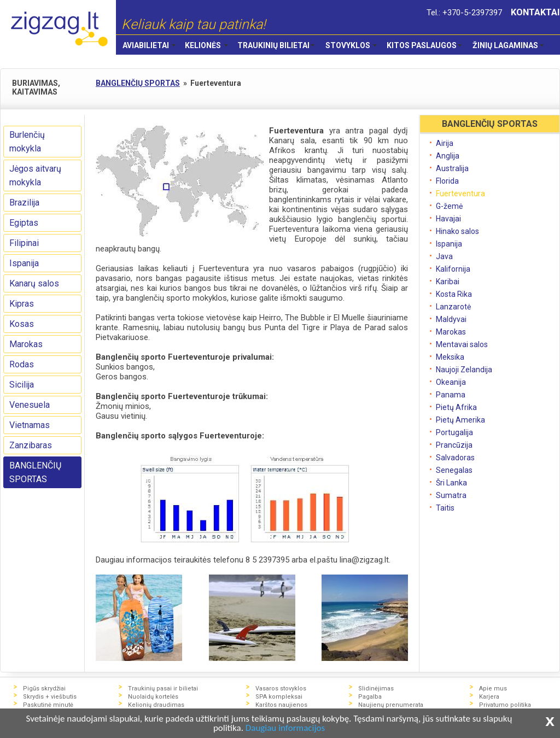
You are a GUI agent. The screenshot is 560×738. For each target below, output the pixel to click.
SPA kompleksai (279, 697)
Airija (445, 143)
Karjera (489, 697)
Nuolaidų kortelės (153, 697)
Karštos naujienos (281, 705)
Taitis (445, 508)
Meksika (450, 357)
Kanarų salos (34, 283)
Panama (451, 395)
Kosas (22, 324)
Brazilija (24, 203)
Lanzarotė (453, 307)
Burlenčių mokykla (27, 142)
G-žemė (449, 206)
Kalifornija (453, 269)
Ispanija (24, 263)
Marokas (26, 344)
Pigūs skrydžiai (44, 689)
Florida (447, 181)
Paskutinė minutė (48, 705)
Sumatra (451, 495)
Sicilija (22, 385)
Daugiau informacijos (285, 728)
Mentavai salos (462, 344)
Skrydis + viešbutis (50, 697)
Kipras (22, 304)
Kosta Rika (454, 294)
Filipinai (24, 243)
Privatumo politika (505, 705)
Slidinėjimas (376, 689)
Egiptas (24, 223)
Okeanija (451, 382)
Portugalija (454, 432)
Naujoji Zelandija (464, 370)
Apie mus (493, 689)
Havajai (448, 219)
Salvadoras (455, 458)
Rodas (22, 364)
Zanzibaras (31, 445)
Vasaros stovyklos (281, 689)
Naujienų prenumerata (391, 705)
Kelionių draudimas (156, 705)
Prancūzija (454, 445)
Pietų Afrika (456, 407)
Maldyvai (451, 319)
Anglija (448, 156)
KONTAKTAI (535, 12)
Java (444, 256)
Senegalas (454, 470)
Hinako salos (457, 231)
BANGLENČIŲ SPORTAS (35, 472)
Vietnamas (30, 425)
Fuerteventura (460, 194)
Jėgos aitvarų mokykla (35, 175)
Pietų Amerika (460, 420)
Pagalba (370, 697)
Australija (452, 168)
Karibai (448, 282)
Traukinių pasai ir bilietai (163, 689)
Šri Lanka (451, 483)
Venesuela (30, 405)
